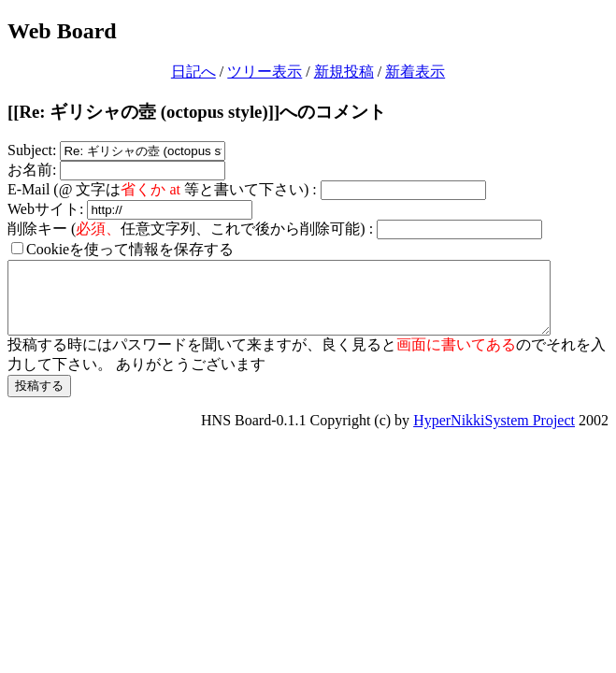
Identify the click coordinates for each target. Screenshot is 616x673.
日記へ (193, 72)
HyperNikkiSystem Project (494, 434)
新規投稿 (344, 72)
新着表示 (415, 72)
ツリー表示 (265, 72)
